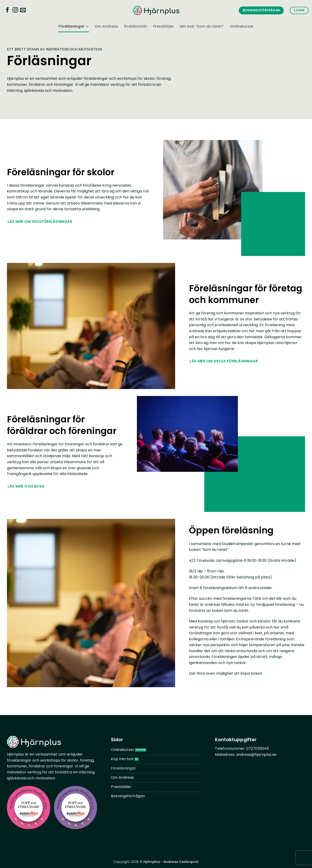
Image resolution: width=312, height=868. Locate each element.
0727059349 (257, 748)
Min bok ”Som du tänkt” (202, 26)
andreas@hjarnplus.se (256, 755)
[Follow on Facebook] (7, 11)
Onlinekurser (242, 26)
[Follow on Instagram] (15, 11)
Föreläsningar (74, 27)
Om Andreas (106, 26)
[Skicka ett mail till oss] (23, 11)
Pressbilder (163, 26)
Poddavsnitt (136, 26)
